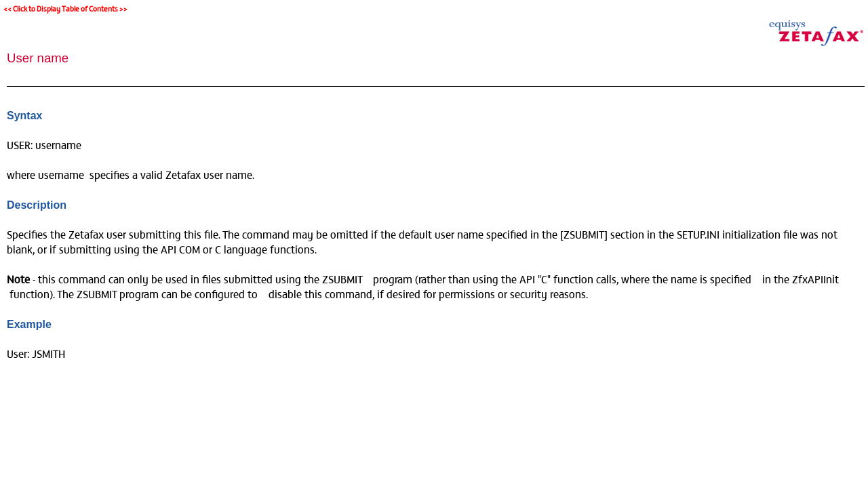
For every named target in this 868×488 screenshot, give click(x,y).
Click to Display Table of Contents (65, 8)
